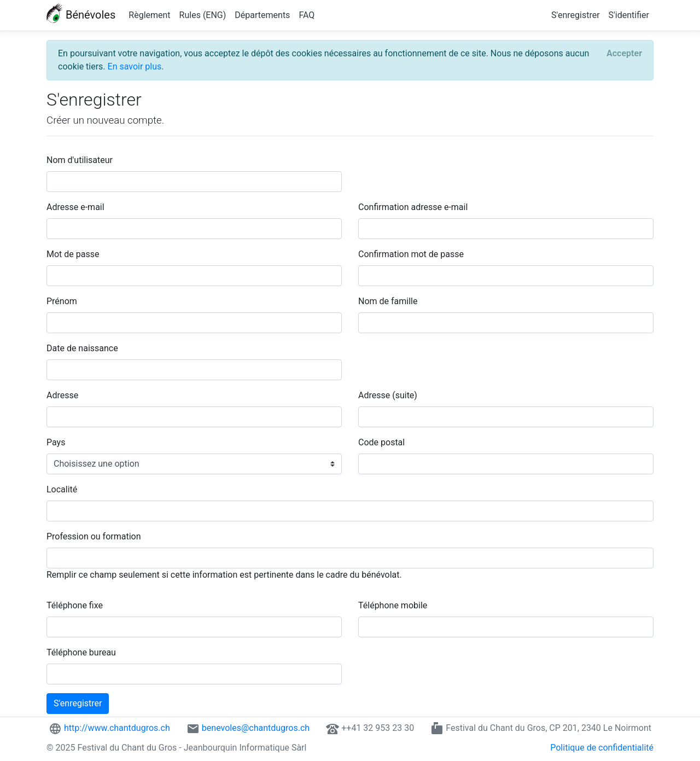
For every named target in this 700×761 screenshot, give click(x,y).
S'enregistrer (575, 15)
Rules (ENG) (203, 15)
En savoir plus (135, 66)
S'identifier (629, 15)
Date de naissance (82, 348)
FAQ (307, 15)
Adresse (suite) (388, 395)
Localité (62, 489)
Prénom (62, 301)
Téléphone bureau (81, 652)
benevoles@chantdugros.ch (256, 728)
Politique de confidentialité (602, 748)
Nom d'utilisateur (80, 160)
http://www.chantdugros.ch (117, 728)
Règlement (149, 15)
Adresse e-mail (75, 207)
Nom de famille (388, 301)
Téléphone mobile (393, 605)
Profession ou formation (94, 536)
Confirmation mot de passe (411, 254)
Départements (262, 15)
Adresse (62, 395)
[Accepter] (624, 54)
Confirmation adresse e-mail (413, 207)
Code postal (381, 442)
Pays (56, 442)
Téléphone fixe (75, 605)
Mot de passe (73, 254)
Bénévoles (81, 14)
